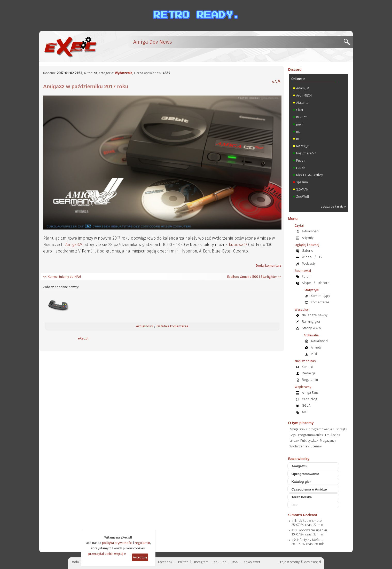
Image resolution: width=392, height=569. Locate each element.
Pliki (314, 354)
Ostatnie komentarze (172, 326)
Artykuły (308, 238)
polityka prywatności (117, 543)
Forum (307, 276)
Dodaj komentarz (269, 266)
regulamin (142, 543)
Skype (306, 283)
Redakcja (309, 373)
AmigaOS (299, 466)
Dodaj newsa (81, 562)
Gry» (293, 435)
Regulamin (310, 380)
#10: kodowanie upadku (309, 530)
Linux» (294, 441)
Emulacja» (333, 435)
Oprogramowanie (305, 474)
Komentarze (320, 302)
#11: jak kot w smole (307, 521)
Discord (295, 69)
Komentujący (320, 296)
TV (320, 257)
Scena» (316, 446)
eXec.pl (83, 338)
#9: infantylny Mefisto (308, 540)
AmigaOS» (297, 429)
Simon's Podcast (303, 515)
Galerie (308, 251)
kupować (237, 245)
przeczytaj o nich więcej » (107, 554)
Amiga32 (73, 245)
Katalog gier (301, 482)
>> (279, 277)
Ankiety (316, 347)
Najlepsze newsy (315, 315)
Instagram (201, 562)
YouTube (220, 562)
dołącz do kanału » (333, 207)
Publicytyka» (309, 441)
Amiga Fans (310, 393)
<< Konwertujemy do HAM (62, 277)
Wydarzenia (124, 73)
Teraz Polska (302, 497)
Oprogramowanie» (320, 429)
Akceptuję (140, 557)
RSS (235, 562)
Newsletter (252, 562)
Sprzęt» (341, 429)
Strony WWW (312, 328)
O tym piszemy (301, 423)
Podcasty (309, 263)
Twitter (183, 562)
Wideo (307, 257)
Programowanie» (311, 435)
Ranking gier (311, 322)
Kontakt (307, 367)
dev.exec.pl (313, 562)
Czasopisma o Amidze (309, 489)
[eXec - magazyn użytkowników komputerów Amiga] (70, 46)
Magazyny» (328, 441)
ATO (305, 412)
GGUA (306, 405)
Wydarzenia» (299, 446)
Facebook (165, 562)
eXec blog (309, 399)
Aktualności (145, 326)
